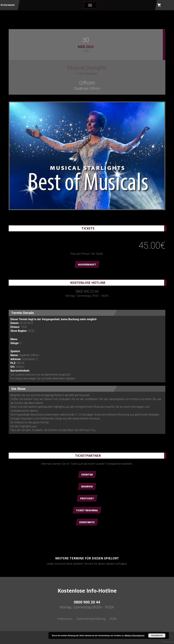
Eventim (87, 475)
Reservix (87, 486)
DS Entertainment (8, 5)
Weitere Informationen (135, 635)
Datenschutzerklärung (91, 619)
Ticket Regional (87, 510)
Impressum (65, 619)
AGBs (113, 619)
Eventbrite (87, 522)
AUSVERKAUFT (87, 264)
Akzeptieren (157, 635)
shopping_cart (159, 5)
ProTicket (87, 498)
